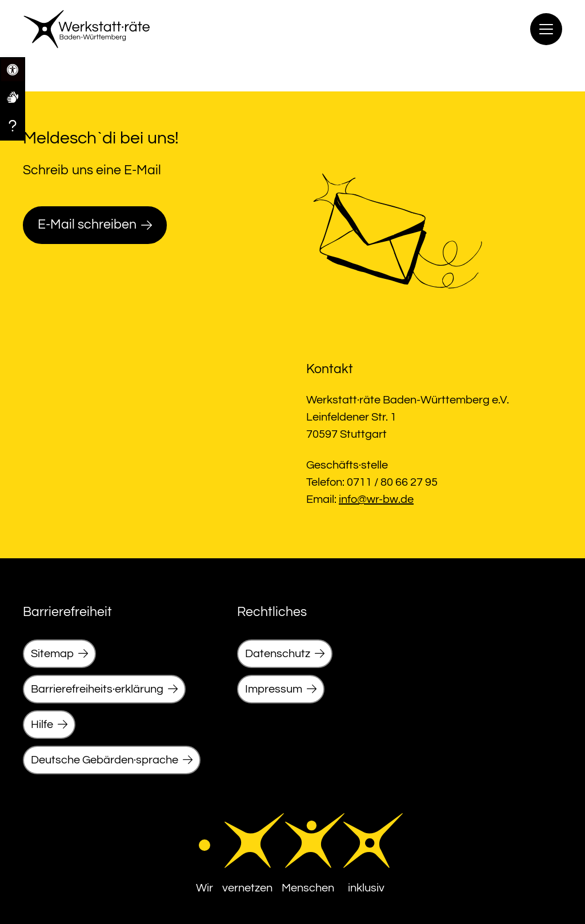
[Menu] (546, 29)
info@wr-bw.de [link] (376, 499)
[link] (13, 97)
